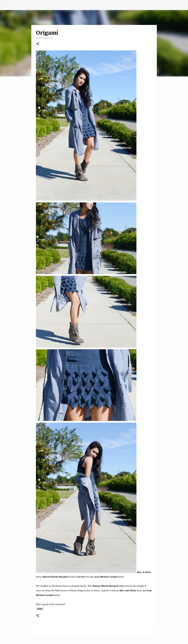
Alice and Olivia (128, 591)
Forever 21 (83, 577)
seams (40, 609)
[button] (38, 44)
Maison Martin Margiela (56, 577)
